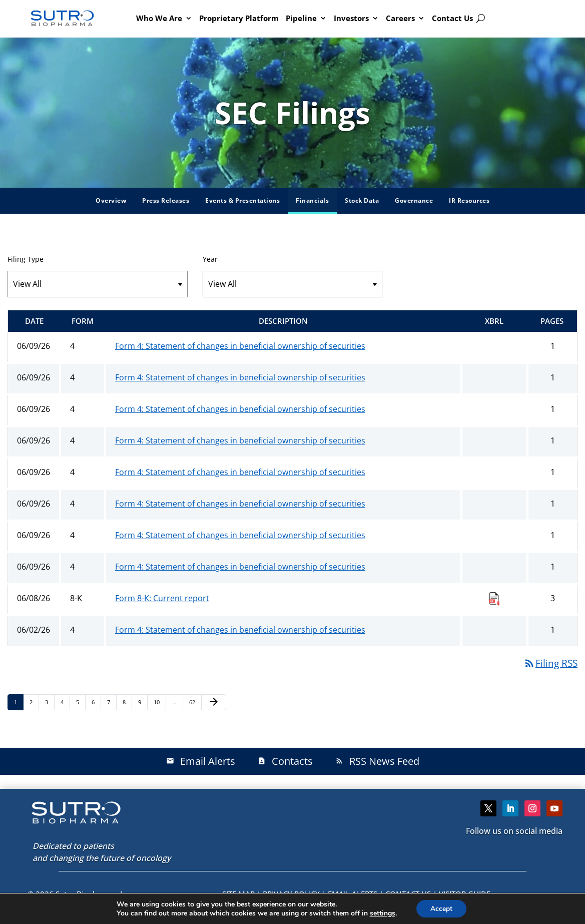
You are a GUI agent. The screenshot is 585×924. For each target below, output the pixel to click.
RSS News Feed (377, 761)
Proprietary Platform (239, 18)
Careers (400, 18)
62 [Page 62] (195, 702)
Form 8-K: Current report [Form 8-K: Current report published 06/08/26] (162, 598)
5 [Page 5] (81, 702)
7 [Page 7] (112, 702)
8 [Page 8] (127, 702)
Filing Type (26, 259)
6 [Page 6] (96, 702)
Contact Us (452, 18)
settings (382, 913)
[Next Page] (214, 702)
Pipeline (301, 18)
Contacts (285, 761)
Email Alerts (201, 761)
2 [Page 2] (34, 702)
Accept (441, 908)
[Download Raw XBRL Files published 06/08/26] (494, 598)
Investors (351, 18)
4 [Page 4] (65, 702)
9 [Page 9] (143, 702)
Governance (414, 200)
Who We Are (159, 18)
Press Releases (166, 200)
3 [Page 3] (50, 702)
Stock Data (362, 200)
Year (210, 259)
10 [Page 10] (159, 702)
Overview (111, 200)
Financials (312, 200)
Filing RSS (550, 663)
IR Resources (469, 200)
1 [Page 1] (19, 702)
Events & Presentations (242, 200)
